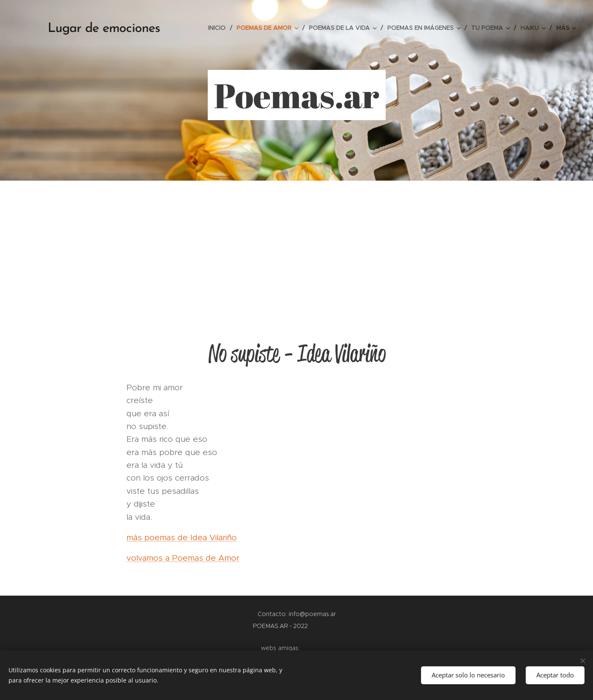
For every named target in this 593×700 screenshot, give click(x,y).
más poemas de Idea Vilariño (182, 537)
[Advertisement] (297, 245)
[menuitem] (219, 28)
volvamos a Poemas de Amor (183, 558)
